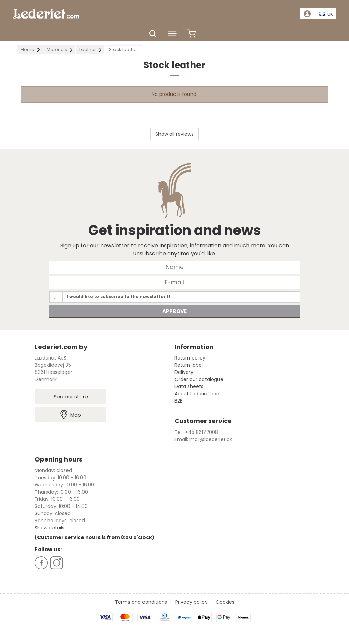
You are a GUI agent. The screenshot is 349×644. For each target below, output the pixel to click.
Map (71, 415)
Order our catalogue (199, 379)
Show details (50, 528)
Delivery (184, 372)
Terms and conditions (141, 602)
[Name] (175, 267)
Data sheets (189, 386)
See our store (71, 397)
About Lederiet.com (198, 394)
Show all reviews (174, 134)
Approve (174, 311)
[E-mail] (175, 282)
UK (326, 14)
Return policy (190, 358)
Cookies (225, 602)
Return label (189, 365)
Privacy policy (191, 602)
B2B (179, 401)
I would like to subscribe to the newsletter (119, 297)
